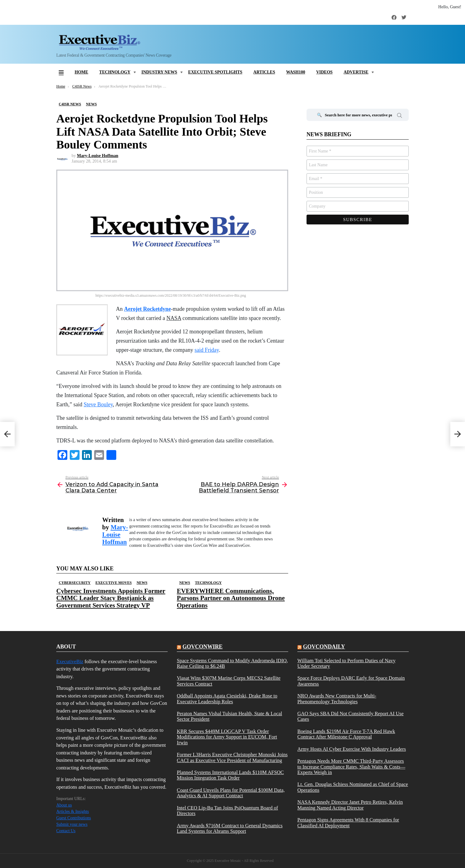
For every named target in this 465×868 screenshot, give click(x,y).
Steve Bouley (98, 404)
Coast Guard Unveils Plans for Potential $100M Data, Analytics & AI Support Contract (231, 793)
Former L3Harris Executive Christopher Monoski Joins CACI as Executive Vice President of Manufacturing (232, 757)
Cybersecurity (75, 583)
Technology (115, 72)
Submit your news (72, 824)
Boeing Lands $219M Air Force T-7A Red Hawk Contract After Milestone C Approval (346, 734)
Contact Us (66, 831)
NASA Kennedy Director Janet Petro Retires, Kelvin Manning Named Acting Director (350, 805)
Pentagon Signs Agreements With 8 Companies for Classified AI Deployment (348, 823)
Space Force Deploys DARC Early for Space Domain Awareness (351, 681)
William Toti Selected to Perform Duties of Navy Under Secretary (346, 663)
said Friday (207, 350)
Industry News (159, 72)
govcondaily (324, 647)
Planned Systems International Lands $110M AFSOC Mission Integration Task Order (230, 775)
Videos (324, 72)
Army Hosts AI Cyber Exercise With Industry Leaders (352, 749)
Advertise (356, 72)
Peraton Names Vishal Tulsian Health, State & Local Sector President (229, 716)
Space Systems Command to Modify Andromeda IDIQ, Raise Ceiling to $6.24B (232, 663)
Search (400, 116)
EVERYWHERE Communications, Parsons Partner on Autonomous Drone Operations (231, 598)
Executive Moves (113, 583)
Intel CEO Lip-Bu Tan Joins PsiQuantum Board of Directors (227, 811)
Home (81, 72)
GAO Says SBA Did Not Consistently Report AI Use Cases (350, 716)
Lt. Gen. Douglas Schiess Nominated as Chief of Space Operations (353, 787)
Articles (264, 72)
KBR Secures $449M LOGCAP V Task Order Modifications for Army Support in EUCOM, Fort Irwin (227, 737)
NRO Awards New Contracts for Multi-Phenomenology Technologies (337, 699)
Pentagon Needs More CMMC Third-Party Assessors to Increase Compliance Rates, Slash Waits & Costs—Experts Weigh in (351, 767)
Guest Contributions (74, 818)
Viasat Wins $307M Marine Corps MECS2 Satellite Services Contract (229, 681)
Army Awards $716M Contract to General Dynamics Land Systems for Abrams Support (230, 829)
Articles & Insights (73, 812)
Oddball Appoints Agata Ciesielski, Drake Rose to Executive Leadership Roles (227, 699)
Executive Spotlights (215, 72)
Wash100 (296, 72)
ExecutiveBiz (70, 661)
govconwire (202, 647)
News (142, 583)
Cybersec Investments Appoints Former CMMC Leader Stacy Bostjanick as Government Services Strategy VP (111, 598)
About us (64, 805)
